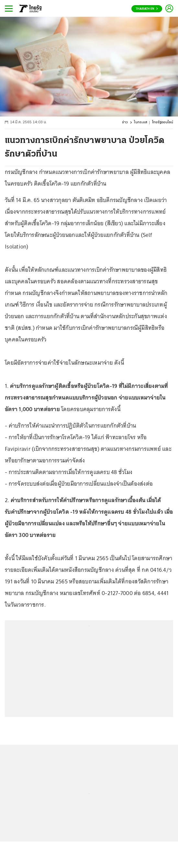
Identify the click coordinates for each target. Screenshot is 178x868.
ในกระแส (141, 122)
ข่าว (125, 122)
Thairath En (147, 9)
